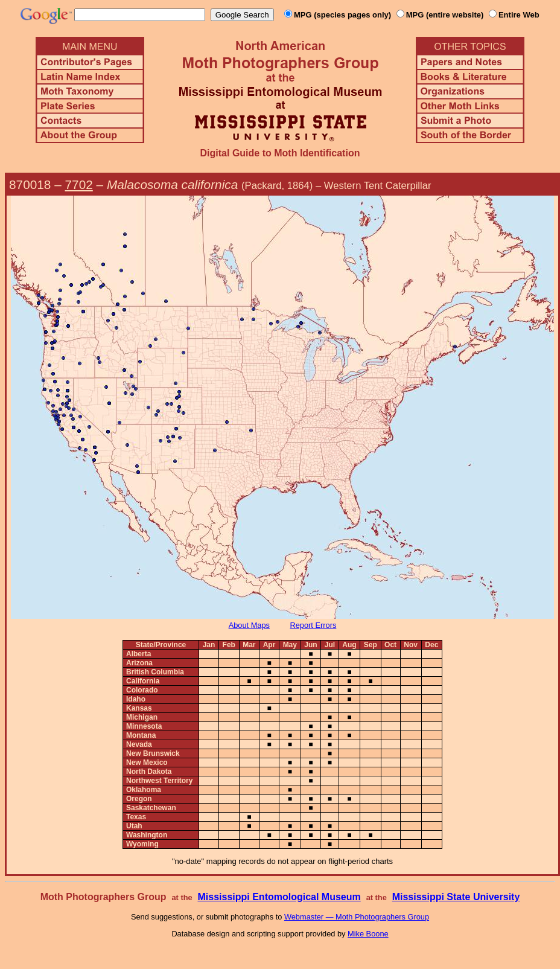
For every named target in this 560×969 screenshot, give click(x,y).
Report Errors (313, 625)
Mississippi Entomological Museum (279, 897)
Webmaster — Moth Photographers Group (357, 917)
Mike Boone (368, 934)
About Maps (249, 625)
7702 (79, 184)
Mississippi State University (456, 897)
